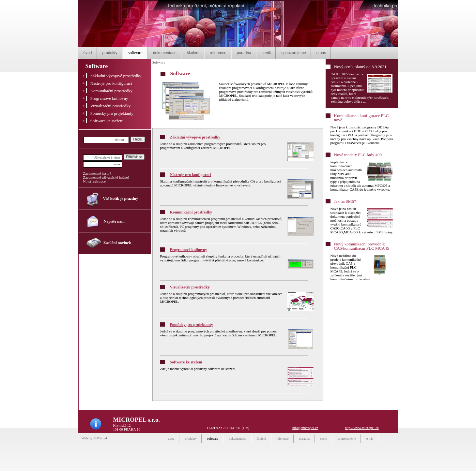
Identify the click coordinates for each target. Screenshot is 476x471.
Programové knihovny (189, 250)
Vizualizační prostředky (190, 287)
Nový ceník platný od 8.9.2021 (360, 67)
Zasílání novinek (117, 243)
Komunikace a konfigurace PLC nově (361, 118)
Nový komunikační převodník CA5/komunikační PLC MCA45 (362, 246)
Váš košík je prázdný (121, 199)
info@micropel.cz (305, 428)
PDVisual (100, 438)
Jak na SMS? (345, 201)
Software (159, 62)
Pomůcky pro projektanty (192, 325)
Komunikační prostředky (191, 212)
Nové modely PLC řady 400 (358, 155)
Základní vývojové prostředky (195, 137)
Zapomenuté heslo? (97, 173)
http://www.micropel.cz (362, 428)
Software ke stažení (186, 362)
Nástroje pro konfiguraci (191, 175)
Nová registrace (94, 181)
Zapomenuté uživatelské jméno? (106, 177)
